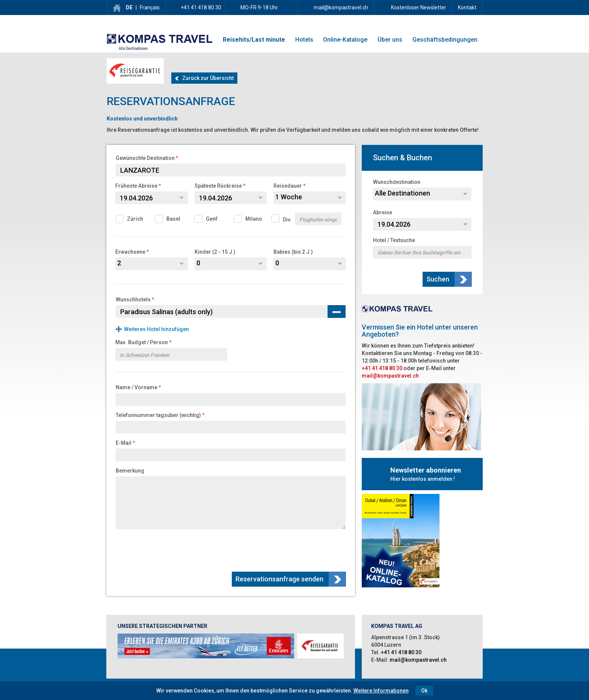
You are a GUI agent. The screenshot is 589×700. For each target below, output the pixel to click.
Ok (424, 691)
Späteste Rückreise (218, 186)
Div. (307, 219)
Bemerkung (130, 471)
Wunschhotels (133, 300)
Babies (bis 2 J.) (293, 252)
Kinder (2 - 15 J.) (215, 252)
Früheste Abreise (136, 186)
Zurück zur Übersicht (204, 78)
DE (129, 8)
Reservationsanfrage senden (280, 579)
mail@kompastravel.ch (341, 8)
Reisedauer (288, 186)
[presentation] (289, 549)
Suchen (439, 279)
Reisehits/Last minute (254, 40)
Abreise (383, 212)
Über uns (390, 40)
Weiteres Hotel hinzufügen (156, 329)
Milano (249, 219)
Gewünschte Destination (145, 158)
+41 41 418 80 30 (201, 8)
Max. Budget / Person (142, 342)
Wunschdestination (397, 182)
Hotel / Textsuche (394, 240)
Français (150, 8)
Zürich (130, 219)
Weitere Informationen (381, 691)
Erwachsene (130, 252)
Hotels (304, 40)
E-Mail (124, 443)
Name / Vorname (137, 387)
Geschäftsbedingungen (445, 40)
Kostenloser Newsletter (418, 8)
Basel (168, 219)
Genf (207, 219)
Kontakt (467, 8)
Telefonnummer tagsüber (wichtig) (158, 415)
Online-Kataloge (345, 40)
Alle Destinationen (133, 49)
